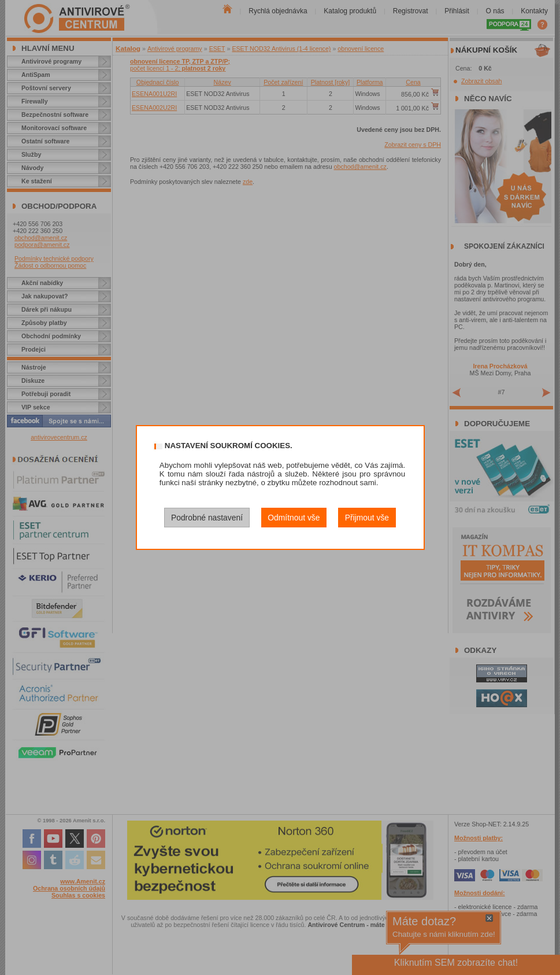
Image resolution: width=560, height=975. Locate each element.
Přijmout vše (367, 518)
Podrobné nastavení (207, 518)
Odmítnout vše (294, 518)
